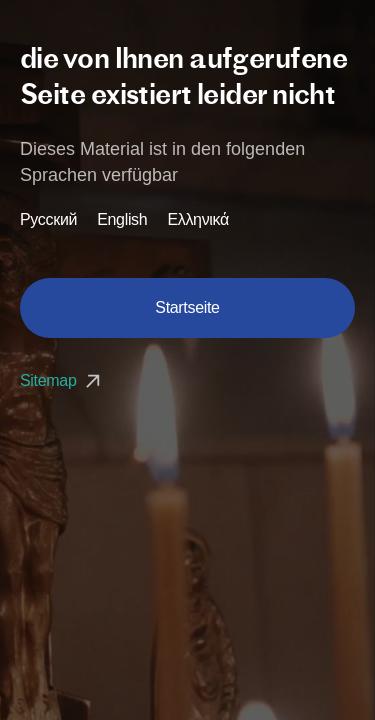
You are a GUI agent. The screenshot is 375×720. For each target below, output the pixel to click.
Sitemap (62, 380)
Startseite (187, 307)
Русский (48, 220)
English (122, 220)
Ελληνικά (198, 220)
